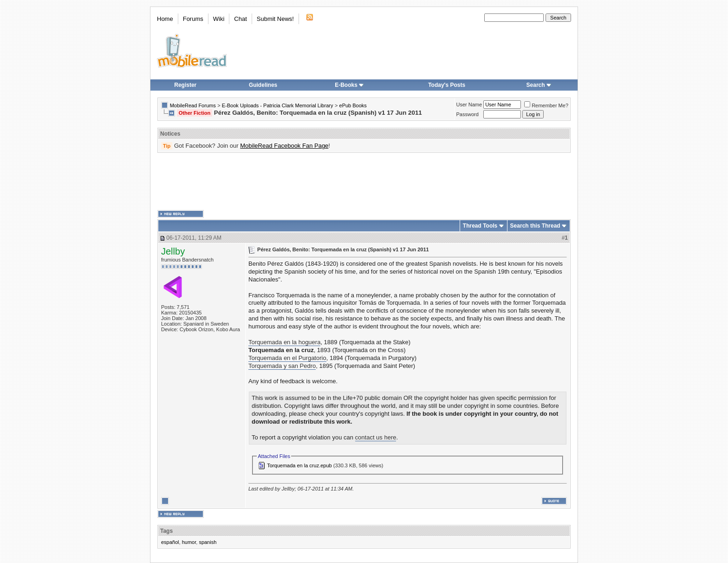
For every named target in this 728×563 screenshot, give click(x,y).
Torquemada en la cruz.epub (299, 465)
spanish (208, 542)
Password (468, 114)
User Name (469, 105)
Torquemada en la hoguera (284, 342)
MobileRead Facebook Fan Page (284, 146)
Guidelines (263, 85)
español (170, 542)
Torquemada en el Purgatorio (287, 358)
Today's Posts (447, 85)
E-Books (349, 85)
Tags (166, 531)
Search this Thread (535, 226)
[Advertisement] (364, 182)
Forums (193, 19)
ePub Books (353, 105)
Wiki (219, 19)
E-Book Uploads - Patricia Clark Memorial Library (278, 105)
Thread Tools (480, 226)
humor (189, 542)
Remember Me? (546, 105)
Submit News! (275, 19)
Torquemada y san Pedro (282, 366)
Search (539, 85)
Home (165, 19)
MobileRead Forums (193, 105)
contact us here (376, 437)
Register (185, 85)
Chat (240, 19)
